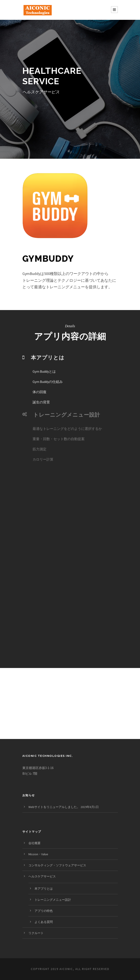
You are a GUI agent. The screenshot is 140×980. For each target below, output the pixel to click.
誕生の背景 (41, 396)
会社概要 (35, 843)
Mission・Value (38, 854)
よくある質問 (44, 922)
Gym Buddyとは (44, 365)
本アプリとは (44, 889)
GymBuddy (48, 259)
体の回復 (40, 386)
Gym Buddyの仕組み (48, 376)
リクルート (36, 933)
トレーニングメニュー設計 (53, 900)
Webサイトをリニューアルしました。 (54, 807)
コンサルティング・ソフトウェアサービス (57, 865)
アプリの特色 (44, 911)
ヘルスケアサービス (42, 876)
